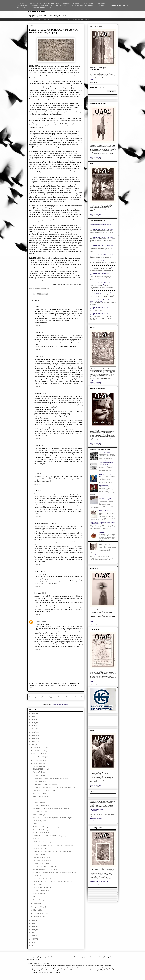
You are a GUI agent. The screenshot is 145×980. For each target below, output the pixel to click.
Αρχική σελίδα (54, 697)
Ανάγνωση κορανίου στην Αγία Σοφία (45, 869)
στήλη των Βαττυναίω (36, 73)
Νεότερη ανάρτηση (36, 697)
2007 (33, 945)
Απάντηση (38, 325)
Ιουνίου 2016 (38, 766)
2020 (33, 732)
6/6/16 (44, 571)
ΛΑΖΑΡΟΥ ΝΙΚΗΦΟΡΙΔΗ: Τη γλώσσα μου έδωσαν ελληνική (53, 818)
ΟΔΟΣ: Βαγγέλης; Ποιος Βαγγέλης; (44, 879)
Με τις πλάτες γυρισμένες (41, 793)
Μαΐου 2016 (37, 904)
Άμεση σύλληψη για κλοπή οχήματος (99, 555)
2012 (33, 930)
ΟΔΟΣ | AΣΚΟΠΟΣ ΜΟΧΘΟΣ (43, 888)
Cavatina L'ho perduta (40, 848)
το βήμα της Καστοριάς (95, 81)
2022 (33, 726)
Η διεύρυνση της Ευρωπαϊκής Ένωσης (45, 784)
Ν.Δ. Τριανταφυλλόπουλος (97, 809)
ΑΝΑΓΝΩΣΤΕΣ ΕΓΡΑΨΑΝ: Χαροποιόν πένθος (106, 464)
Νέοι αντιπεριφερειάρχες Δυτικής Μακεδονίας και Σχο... (51, 778)
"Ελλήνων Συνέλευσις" (40, 812)
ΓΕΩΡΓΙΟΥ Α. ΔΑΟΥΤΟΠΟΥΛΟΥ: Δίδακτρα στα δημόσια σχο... (53, 845)
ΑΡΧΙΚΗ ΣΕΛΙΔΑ (35, 19)
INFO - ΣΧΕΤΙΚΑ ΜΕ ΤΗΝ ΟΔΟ (53, 19)
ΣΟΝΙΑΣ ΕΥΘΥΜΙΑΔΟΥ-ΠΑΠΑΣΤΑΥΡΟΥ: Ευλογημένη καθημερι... (55, 872)
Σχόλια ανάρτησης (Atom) (60, 704)
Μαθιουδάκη (37, 839)
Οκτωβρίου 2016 (39, 754)
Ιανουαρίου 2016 (39, 916)
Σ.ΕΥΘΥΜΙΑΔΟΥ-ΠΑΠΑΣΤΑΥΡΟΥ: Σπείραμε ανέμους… (51, 836)
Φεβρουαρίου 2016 (40, 913)
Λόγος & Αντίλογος (39, 772)
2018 (33, 738)
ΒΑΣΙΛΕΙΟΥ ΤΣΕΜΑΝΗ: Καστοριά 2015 (46, 790)
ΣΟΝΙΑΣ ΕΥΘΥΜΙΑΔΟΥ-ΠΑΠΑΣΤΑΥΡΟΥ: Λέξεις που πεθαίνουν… (55, 787)
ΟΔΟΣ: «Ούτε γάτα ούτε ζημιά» (43, 842)
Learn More (116, 5)
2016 (33, 745)
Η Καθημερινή (93, 811)
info (34, 897)
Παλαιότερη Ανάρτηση (74, 697)
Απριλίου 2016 (38, 907)
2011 (33, 933)
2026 (33, 713)
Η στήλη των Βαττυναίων (43, 289)
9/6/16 (44, 621)
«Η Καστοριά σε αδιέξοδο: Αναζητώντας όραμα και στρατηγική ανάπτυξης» (105, 498)
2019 (33, 735)
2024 (33, 720)
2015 (33, 920)
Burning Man (37, 876)
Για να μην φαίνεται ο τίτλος (42, 860)
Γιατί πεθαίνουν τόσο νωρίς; (42, 857)
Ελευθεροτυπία (93, 820)
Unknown (38, 621)
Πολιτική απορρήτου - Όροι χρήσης (78, 19)
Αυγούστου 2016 (39, 760)
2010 (33, 936)
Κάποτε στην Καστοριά (104, 452)
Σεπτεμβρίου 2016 (39, 757)
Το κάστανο (102, 533)
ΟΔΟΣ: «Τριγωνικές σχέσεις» (106, 475)
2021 (33, 729)
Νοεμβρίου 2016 (39, 751)
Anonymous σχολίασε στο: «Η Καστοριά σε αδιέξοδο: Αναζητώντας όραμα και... (101, 274)
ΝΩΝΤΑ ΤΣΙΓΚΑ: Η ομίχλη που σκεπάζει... (47, 827)
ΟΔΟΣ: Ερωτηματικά (40, 781)
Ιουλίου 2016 (38, 763)
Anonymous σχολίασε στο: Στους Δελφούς (100, 225)
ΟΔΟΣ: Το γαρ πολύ (39, 821)
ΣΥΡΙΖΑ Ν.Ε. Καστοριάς (41, 796)
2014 (33, 923)
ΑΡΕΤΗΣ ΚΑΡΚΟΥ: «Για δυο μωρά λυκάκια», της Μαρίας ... (52, 809)
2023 (33, 723)
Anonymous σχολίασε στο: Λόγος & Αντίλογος (101, 229)
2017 (33, 742)
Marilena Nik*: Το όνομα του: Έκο (44, 830)
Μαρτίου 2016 (38, 910)
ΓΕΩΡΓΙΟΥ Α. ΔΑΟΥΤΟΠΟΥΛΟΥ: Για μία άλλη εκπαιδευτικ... (53, 882)
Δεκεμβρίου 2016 (39, 748)
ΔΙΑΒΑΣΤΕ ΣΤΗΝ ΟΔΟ (41, 769)
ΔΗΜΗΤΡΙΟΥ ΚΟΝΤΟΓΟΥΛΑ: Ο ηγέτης (46, 866)
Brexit (35, 799)
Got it (126, 5)
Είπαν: (35, 824)
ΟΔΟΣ (91, 80)
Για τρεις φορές (38, 885)
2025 (33, 716)
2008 (33, 942)
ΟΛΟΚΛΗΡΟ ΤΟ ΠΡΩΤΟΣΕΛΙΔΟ (99, 881)
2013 (33, 927)
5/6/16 (42, 306)
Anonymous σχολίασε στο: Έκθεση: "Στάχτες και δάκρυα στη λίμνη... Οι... (102, 293)
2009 (33, 939)
